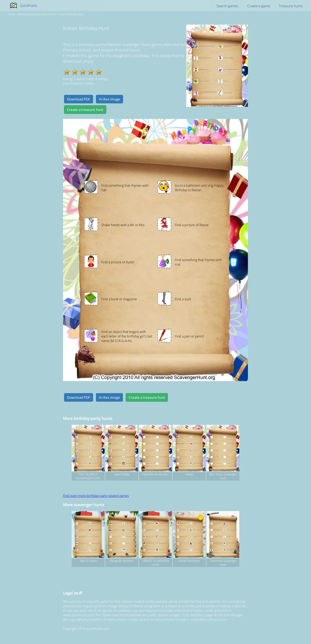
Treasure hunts (291, 6)
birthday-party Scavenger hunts (37, 14)
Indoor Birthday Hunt (71, 14)
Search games (227, 6)
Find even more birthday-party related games (96, 496)
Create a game (259, 6)
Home (12, 14)
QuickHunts (28, 6)
